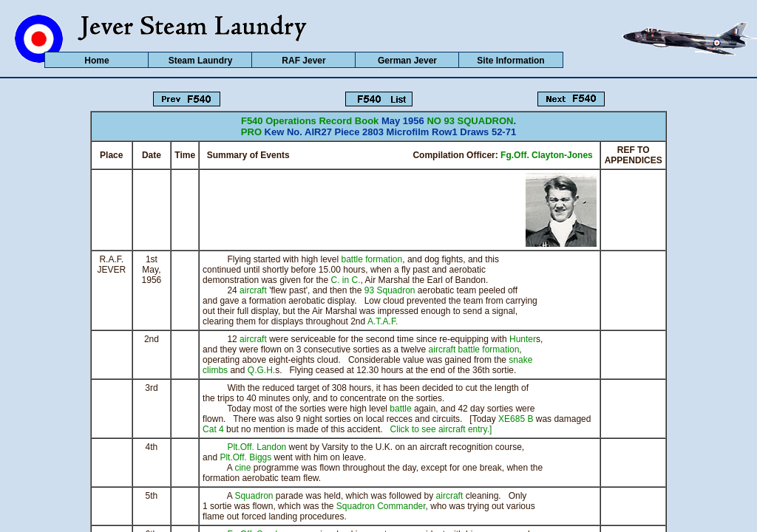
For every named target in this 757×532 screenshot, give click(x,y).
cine (242, 468)
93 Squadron (390, 290)
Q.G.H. (261, 370)
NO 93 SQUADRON (470, 121)
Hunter (523, 339)
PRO (251, 132)
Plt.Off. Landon (257, 447)
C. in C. (346, 280)
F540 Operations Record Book (310, 121)
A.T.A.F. (383, 321)
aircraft (253, 290)
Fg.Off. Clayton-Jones (547, 155)
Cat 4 (213, 429)
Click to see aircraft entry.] (441, 429)
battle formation (372, 259)
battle (400, 409)
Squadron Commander (381, 506)
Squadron (254, 496)
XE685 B (516, 419)
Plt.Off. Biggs (245, 457)
